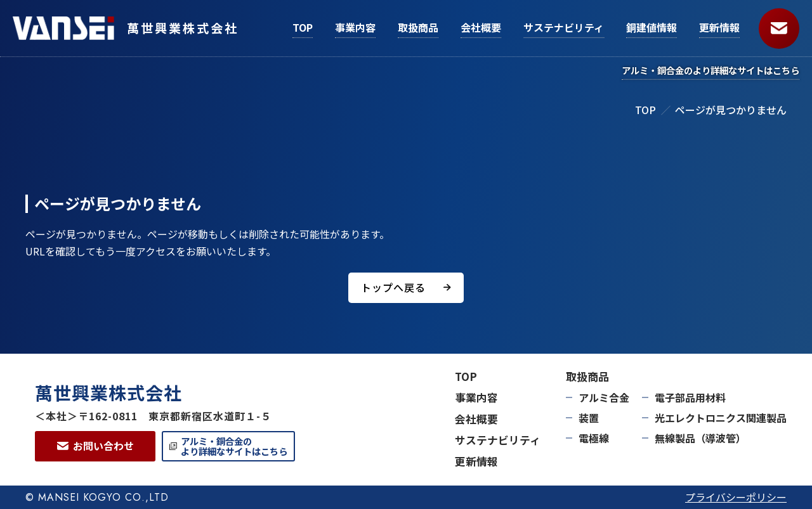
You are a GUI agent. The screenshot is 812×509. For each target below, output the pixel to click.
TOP (645, 110)
